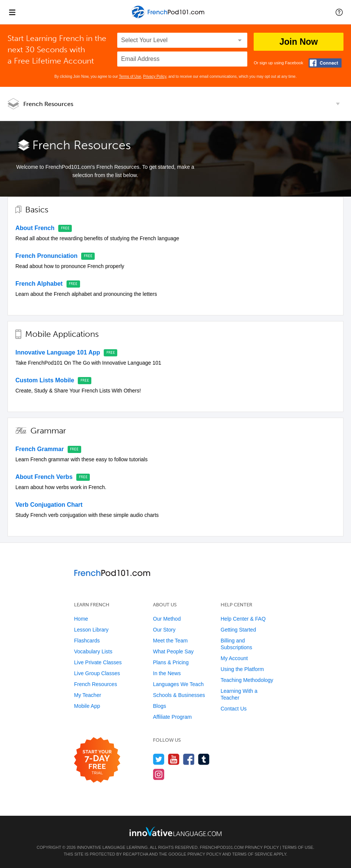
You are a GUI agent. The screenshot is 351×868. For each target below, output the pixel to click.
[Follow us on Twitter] (159, 759)
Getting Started (238, 630)
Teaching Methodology (247, 680)
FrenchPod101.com (222, 847)
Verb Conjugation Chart (49, 505)
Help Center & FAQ (243, 619)
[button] (339, 12)
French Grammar (40, 449)
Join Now (298, 42)
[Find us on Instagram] (159, 774)
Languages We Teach (178, 684)
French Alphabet (39, 284)
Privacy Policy (155, 76)
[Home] (169, 17)
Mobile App (87, 706)
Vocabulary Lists (93, 651)
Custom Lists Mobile (45, 380)
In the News (167, 673)
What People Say (173, 651)
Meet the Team (170, 641)
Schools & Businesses (179, 695)
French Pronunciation (46, 256)
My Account (234, 658)
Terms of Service (253, 854)
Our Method (167, 619)
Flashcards (87, 641)
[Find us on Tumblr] (204, 759)
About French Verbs (44, 477)
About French (35, 228)
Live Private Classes (98, 662)
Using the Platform (242, 669)
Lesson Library (91, 630)
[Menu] (12, 12)
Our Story (164, 630)
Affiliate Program (172, 717)
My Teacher (88, 695)
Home (81, 619)
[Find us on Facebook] (189, 759)
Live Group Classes (97, 673)
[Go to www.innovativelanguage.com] (175, 831)
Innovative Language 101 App (58, 352)
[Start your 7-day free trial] (97, 760)
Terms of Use (130, 76)
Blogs (160, 706)
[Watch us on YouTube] (174, 759)
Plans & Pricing (171, 662)
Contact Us (234, 709)
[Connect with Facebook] (325, 63)
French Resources (48, 104)
